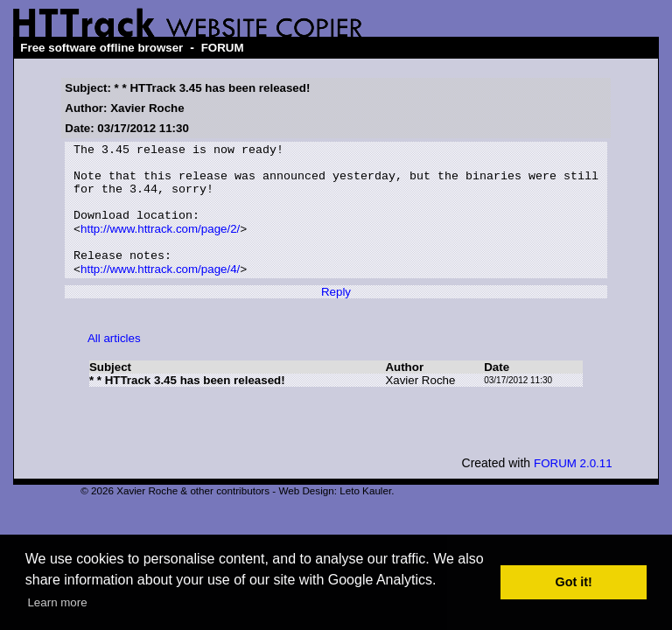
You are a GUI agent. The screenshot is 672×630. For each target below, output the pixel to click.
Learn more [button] (57, 602)
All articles (114, 363)
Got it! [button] (574, 582)
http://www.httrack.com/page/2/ (160, 246)
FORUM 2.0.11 (573, 488)
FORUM (223, 48)
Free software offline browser (101, 48)
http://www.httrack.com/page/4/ (160, 294)
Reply (336, 316)
